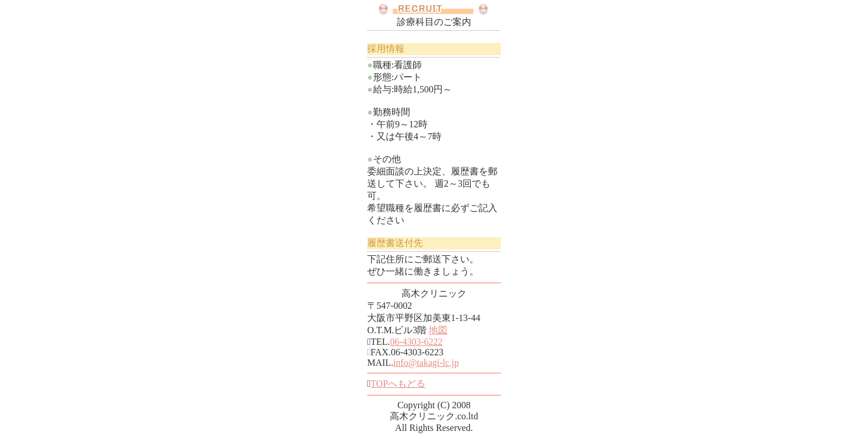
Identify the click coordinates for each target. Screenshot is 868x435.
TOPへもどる (398, 384)
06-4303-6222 (416, 342)
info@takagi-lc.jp (426, 363)
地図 (438, 330)
